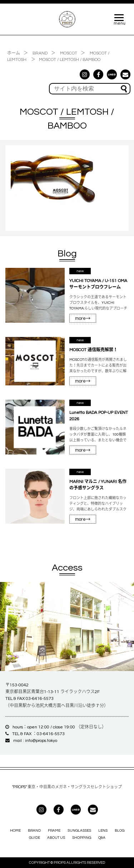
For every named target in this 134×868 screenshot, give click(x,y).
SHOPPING (82, 838)
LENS (103, 831)
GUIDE (34, 838)
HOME (15, 831)
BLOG (120, 831)
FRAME (54, 831)
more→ (83, 318)
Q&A (102, 838)
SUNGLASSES (79, 831)
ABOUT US (56, 838)
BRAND (34, 831)
